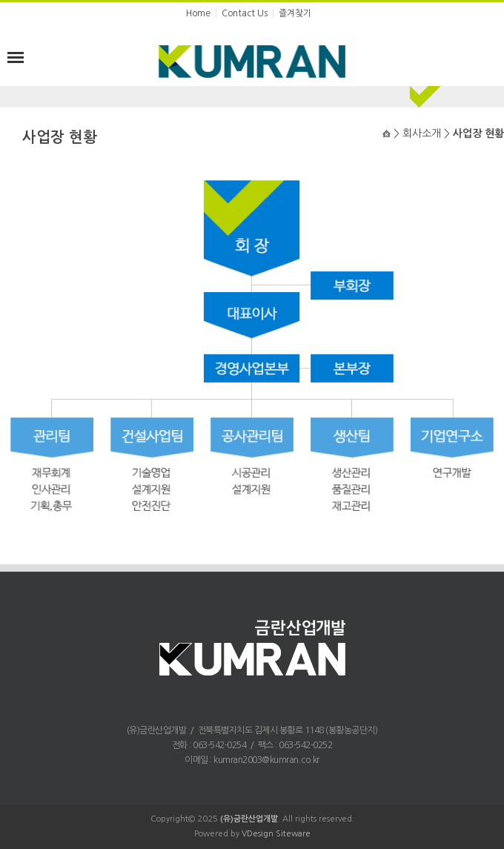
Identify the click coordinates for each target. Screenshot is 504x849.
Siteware (293, 834)
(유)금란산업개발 (249, 819)
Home (198, 13)
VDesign (258, 834)
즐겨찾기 (295, 13)
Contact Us (245, 13)
